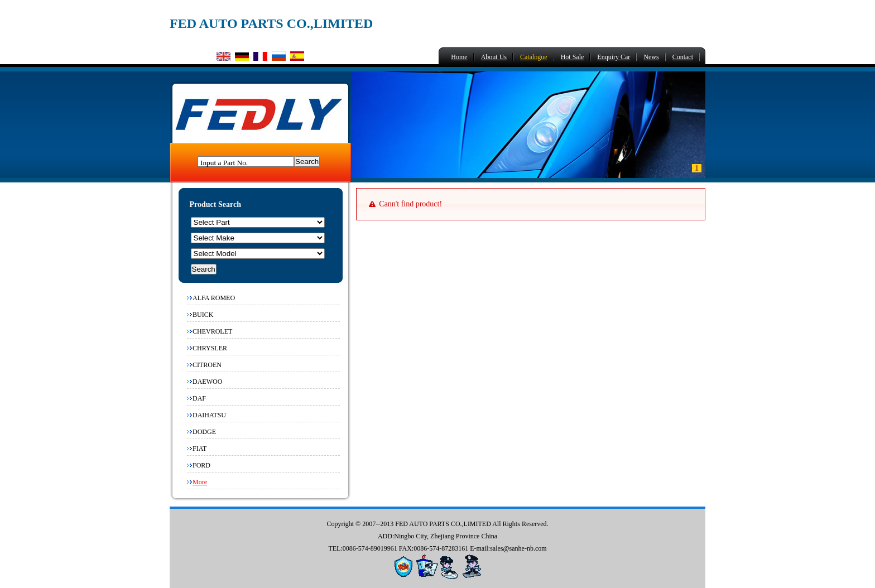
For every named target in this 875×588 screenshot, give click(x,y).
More (200, 482)
